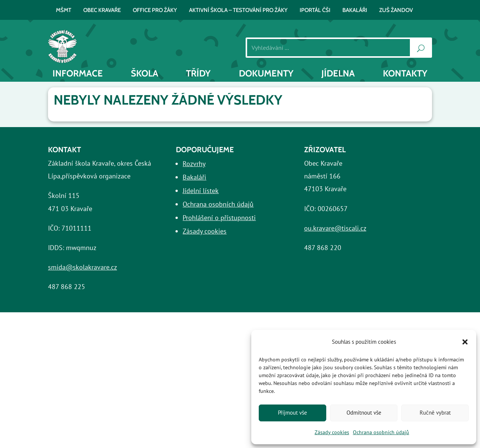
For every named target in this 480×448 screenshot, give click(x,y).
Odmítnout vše (364, 413)
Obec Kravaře (102, 10)
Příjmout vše (292, 413)
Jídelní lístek (201, 191)
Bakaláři (194, 177)
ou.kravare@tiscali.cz (335, 228)
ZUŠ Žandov (396, 10)
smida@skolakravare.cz (82, 267)
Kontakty (405, 73)
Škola (145, 73)
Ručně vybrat (435, 413)
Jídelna (338, 73)
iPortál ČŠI (315, 10)
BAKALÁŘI (355, 10)
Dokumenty (266, 73)
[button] (465, 342)
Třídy (198, 73)
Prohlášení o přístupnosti (219, 218)
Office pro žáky (155, 10)
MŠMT (64, 10)
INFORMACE (78, 73)
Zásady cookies (332, 432)
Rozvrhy (194, 164)
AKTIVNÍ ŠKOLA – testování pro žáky (238, 10)
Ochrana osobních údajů (381, 432)
